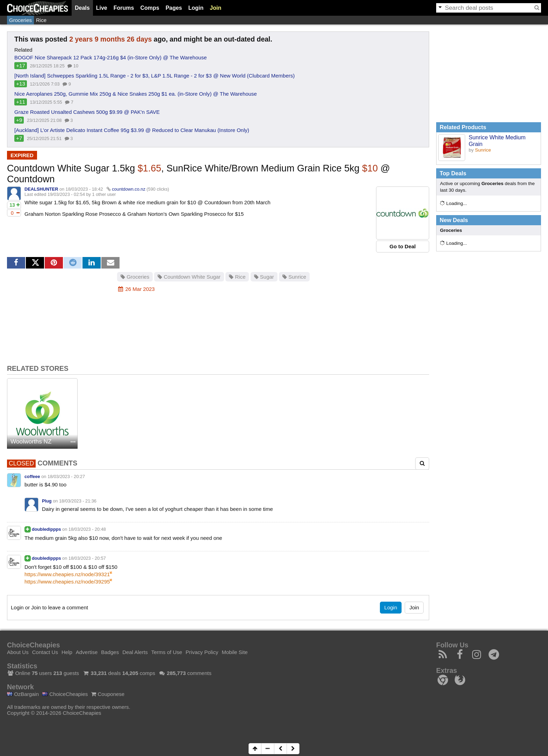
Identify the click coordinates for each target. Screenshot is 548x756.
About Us (18, 652)
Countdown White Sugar (189, 277)
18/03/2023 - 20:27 (66, 476)
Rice (41, 20)
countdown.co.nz (129, 189)
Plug (47, 501)
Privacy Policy (202, 652)
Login (196, 8)
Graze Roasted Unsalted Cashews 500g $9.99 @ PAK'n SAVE (87, 112)
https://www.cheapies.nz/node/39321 (67, 574)
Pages (174, 8)
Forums (124, 8)
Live (102, 8)
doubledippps (46, 529)
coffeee (32, 476)
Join (215, 8)
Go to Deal (402, 246)
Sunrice (294, 277)
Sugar (264, 277)
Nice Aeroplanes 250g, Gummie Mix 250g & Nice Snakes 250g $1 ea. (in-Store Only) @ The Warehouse (136, 94)
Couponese (108, 694)
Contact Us (45, 652)
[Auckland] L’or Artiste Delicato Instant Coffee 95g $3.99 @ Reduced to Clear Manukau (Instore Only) (132, 130)
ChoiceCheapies (65, 694)
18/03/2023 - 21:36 (78, 501)
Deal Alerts (135, 652)
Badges (110, 652)
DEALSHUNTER (41, 189)
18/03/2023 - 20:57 (87, 558)
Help (67, 652)
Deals (82, 8)
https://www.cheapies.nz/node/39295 (67, 582)
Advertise (87, 652)
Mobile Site (235, 652)
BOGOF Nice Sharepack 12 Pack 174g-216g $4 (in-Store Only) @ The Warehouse (111, 57)
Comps (150, 8)
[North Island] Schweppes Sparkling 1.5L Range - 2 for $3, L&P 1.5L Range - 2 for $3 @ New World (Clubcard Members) (154, 76)
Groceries (20, 20)
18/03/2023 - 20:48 (87, 529)
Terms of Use (167, 652)
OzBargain (23, 694)
